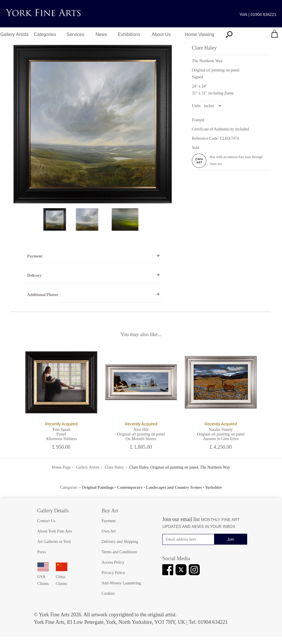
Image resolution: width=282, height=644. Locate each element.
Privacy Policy (113, 573)
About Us (161, 34)
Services (75, 34)
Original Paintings (98, 487)
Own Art (109, 531)
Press (42, 552)
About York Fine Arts (55, 531)
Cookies (108, 593)
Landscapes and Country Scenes (174, 487)
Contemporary (130, 487)
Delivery (35, 275)
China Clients (62, 577)
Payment (35, 256)
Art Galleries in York (54, 542)
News (101, 34)
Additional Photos (43, 295)
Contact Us (46, 521)
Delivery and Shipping (120, 542)
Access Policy (113, 562)
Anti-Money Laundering (121, 583)
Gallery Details (53, 511)
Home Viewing (200, 34)
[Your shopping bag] (275, 35)
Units (196, 106)
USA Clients (43, 577)
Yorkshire (214, 487)
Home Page (61, 467)
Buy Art (110, 511)
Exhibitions (129, 34)
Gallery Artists (15, 34)
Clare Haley (114, 467)
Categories (45, 34)
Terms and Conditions (119, 552)
